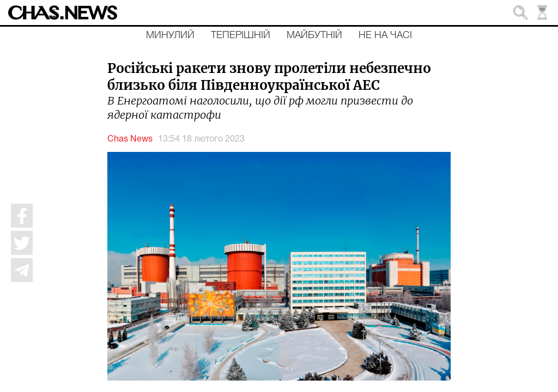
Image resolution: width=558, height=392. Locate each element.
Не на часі (385, 35)
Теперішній (241, 35)
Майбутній (314, 35)
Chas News (130, 139)
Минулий (170, 35)
